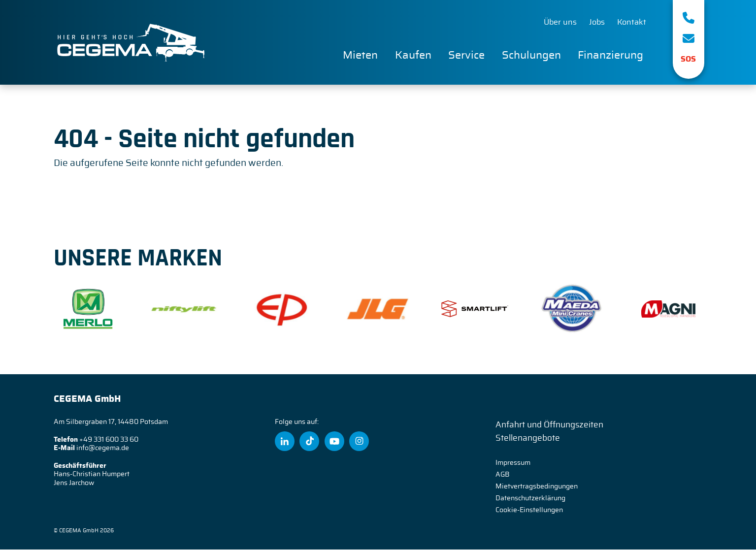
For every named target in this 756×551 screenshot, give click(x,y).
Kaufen (413, 56)
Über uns (560, 23)
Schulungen (531, 56)
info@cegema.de (103, 450)
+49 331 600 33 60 (109, 441)
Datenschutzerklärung (530, 500)
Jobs (597, 23)
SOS (688, 59)
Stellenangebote (528, 439)
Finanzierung (610, 56)
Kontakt (632, 23)
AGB (503, 476)
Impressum (513, 464)
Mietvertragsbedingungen (537, 488)
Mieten (360, 56)
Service (466, 56)
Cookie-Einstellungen (529, 512)
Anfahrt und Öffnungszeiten (549, 426)
